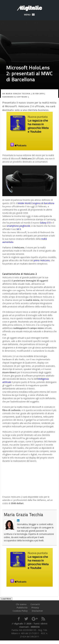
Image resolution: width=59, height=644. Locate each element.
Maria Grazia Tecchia (18, 94)
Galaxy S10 (45, 223)
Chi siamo (21, 604)
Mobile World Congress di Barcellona (36, 203)
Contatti (35, 604)
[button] (27, 15)
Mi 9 (19, 229)
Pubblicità (22, 608)
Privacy (35, 608)
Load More (6, 599)
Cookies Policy (20, 611)
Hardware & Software (15, 97)
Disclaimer (37, 611)
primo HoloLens (42, 260)
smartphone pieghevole (18, 226)
